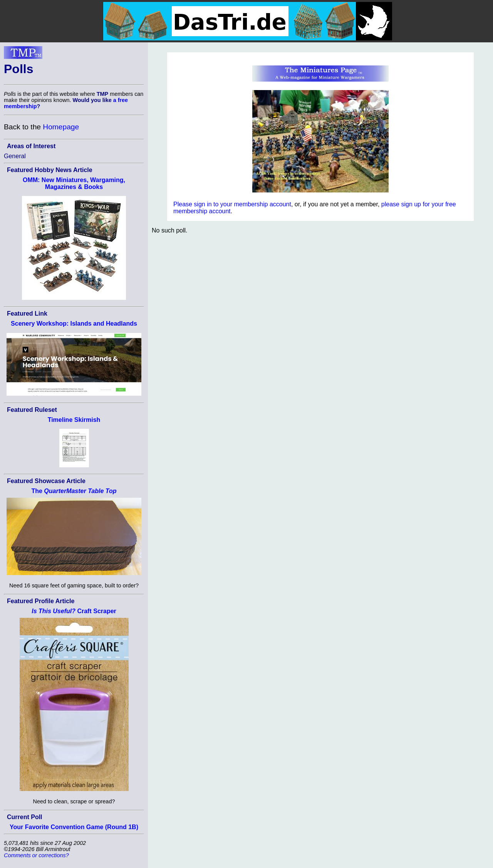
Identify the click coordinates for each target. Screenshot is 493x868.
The (74, 491)
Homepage (61, 127)
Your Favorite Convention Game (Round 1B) (74, 827)
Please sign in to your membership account (232, 204)
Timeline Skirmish (74, 420)
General (15, 156)
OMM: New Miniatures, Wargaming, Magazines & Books (74, 183)
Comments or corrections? (36, 855)
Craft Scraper (74, 611)
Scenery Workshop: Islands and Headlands (74, 324)
